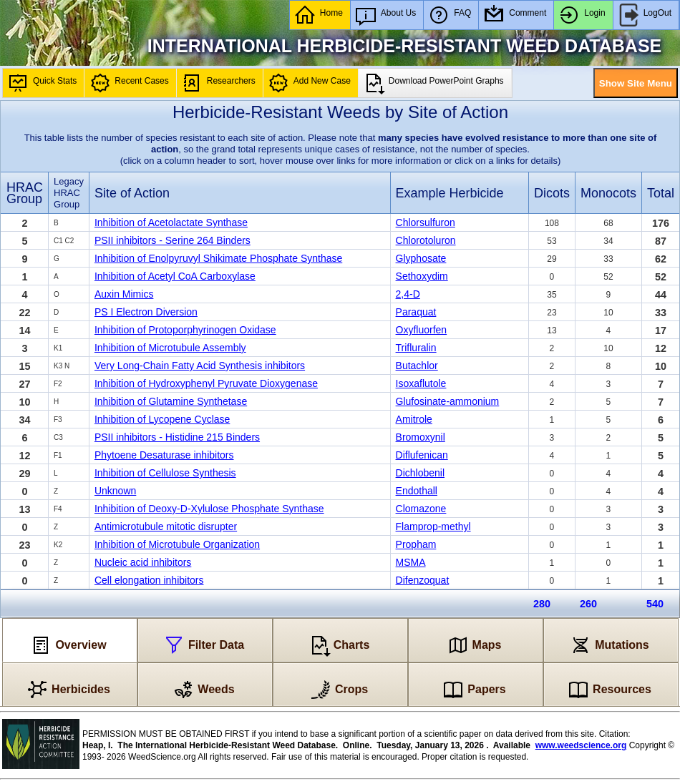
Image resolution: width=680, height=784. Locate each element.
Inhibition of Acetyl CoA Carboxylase (175, 276)
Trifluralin (416, 348)
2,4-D (408, 294)
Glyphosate (421, 258)
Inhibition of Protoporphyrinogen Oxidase (185, 330)
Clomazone (421, 509)
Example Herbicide (450, 193)
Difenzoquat (423, 580)
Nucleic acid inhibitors (143, 562)
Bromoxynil (421, 437)
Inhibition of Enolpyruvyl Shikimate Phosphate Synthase (218, 258)
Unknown (115, 491)
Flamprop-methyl (433, 526)
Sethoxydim (422, 276)
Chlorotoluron (426, 240)
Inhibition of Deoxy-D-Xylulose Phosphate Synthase (209, 509)
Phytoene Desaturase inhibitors (164, 455)
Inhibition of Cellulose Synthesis (165, 473)
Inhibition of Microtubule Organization (177, 544)
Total (661, 193)
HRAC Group (25, 193)
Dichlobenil (420, 473)
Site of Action (132, 193)
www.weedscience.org (581, 745)
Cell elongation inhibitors (149, 580)
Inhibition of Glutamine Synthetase (171, 401)
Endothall (417, 491)
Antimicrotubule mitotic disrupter (166, 526)
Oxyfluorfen (422, 330)
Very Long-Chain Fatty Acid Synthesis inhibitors (200, 366)
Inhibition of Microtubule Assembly (170, 348)
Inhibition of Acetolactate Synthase (171, 222)
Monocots (608, 193)
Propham (416, 544)
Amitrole (414, 419)
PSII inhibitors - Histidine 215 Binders (177, 437)
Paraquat (416, 312)
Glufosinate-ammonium (448, 401)
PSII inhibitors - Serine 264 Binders (173, 240)
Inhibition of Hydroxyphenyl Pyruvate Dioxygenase (206, 383)
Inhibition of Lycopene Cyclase (162, 419)
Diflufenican (422, 455)
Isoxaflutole (421, 383)
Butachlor (417, 366)
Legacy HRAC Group (69, 193)
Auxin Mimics (124, 294)
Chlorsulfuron (426, 222)
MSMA (411, 562)
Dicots (552, 193)
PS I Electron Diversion (146, 312)
